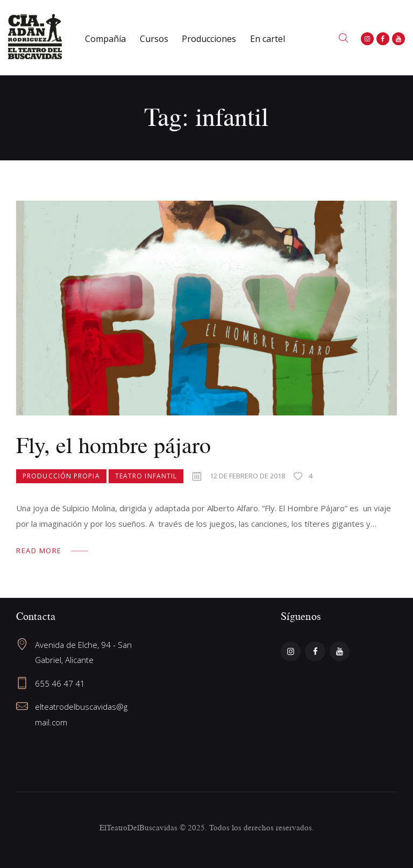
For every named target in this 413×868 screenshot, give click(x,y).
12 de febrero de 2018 (247, 476)
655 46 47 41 (60, 683)
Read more (39, 551)
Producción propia (61, 476)
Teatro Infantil (146, 476)
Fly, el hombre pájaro (113, 445)
